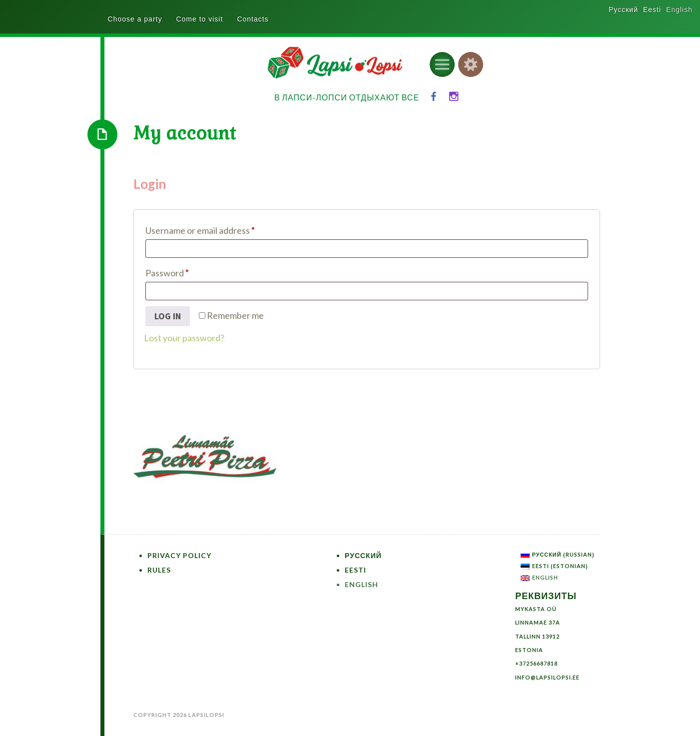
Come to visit (199, 19)
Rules (159, 570)
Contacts (253, 19)
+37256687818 (536, 663)
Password (185, 271)
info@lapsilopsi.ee (547, 677)
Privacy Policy (179, 555)
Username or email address (218, 229)
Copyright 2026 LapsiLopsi (179, 715)
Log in (168, 316)
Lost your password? (184, 338)
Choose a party (135, 19)
